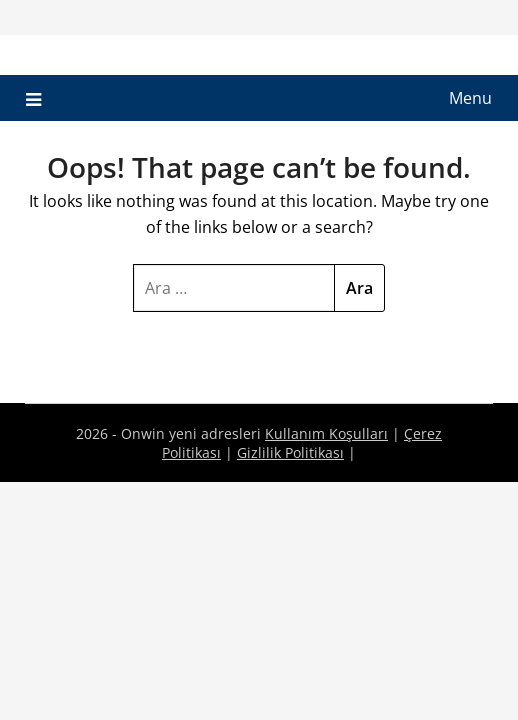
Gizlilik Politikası (290, 452)
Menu (470, 98)
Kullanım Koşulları (326, 433)
